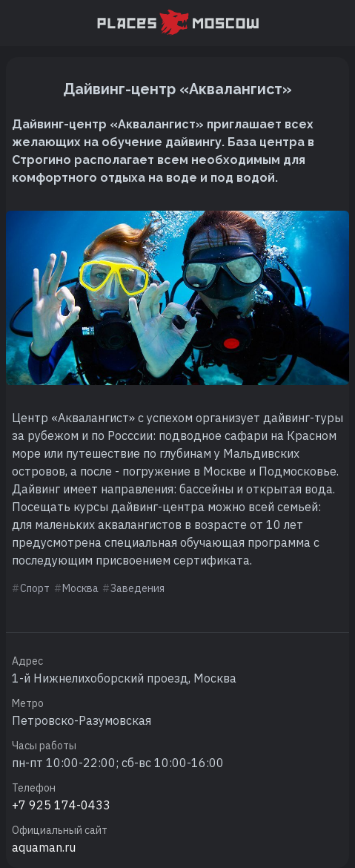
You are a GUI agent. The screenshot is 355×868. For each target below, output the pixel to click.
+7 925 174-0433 (61, 805)
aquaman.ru (44, 847)
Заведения (137, 588)
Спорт (35, 588)
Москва (80, 588)
